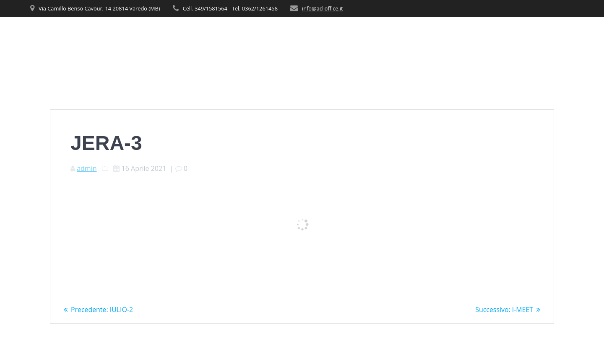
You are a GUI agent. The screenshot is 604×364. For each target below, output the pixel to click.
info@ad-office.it (323, 8)
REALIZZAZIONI (507, 34)
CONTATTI (558, 34)
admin (87, 168)
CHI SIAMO (368, 34)
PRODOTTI (448, 34)
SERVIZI (408, 34)
